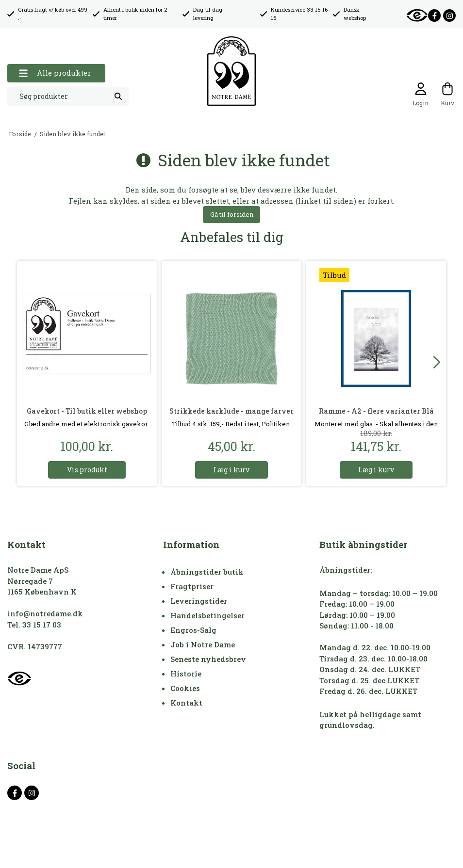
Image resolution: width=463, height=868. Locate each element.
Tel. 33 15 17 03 (34, 625)
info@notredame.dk (45, 613)
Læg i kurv (231, 470)
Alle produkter (55, 73)
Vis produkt (87, 470)
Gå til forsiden (232, 214)
